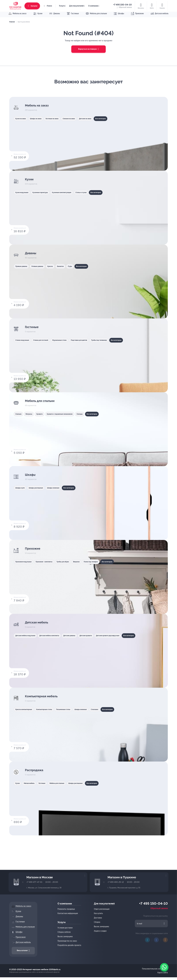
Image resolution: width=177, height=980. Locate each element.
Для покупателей (76, 5)
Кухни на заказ (21, 119)
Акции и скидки (101, 931)
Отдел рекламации (102, 909)
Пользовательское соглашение (155, 969)
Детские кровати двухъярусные (125, 635)
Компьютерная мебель (45, 696)
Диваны (31, 253)
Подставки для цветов (90, 340)
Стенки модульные (23, 340)
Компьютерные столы (49, 709)
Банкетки (68, 266)
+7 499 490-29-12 (116, 882)
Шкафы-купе (21, 488)
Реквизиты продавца (67, 909)
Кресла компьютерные (25, 709)
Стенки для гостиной (45, 340)
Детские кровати (99, 635)
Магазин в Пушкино (122, 877)
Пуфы (80, 266)
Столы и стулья (92, 192)
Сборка (98, 922)
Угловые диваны (41, 266)
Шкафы (31, 475)
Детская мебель (39, 623)
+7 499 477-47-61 (34, 882)
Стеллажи (108, 709)
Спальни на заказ (78, 119)
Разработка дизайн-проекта (70, 945)
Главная (11, 22)
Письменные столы (71, 709)
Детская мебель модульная (27, 635)
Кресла (56, 266)
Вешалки (87, 562)
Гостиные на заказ (59, 119)
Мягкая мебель (32, 783)
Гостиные (33, 327)
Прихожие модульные (24, 562)
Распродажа (36, 770)
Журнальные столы (67, 340)
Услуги (61, 5)
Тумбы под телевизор (114, 340)
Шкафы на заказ (39, 119)
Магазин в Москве (40, 877)
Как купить (99, 913)
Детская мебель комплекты (55, 635)
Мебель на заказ (39, 106)
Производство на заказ (68, 941)
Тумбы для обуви (71, 562)
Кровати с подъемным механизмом (68, 414)
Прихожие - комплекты (48, 562)
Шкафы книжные (60, 488)
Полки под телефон (104, 562)
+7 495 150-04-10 (123, 4)
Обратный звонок (160, 908)
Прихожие (34, 549)
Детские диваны (79, 635)
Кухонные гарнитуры (44, 192)
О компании (93, 5)
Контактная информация (68, 913)
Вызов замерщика (66, 936)
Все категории (116, 119)
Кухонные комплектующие (69, 192)
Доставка (99, 918)
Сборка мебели (65, 932)
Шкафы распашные (39, 488)
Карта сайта (163, 972)
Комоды (91, 414)
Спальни (19, 414)
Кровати (44, 414)
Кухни (30, 180)
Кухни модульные (22, 192)
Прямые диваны (22, 266)
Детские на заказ (98, 119)
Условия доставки (66, 928)
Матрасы (31, 414)
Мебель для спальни (43, 401)
